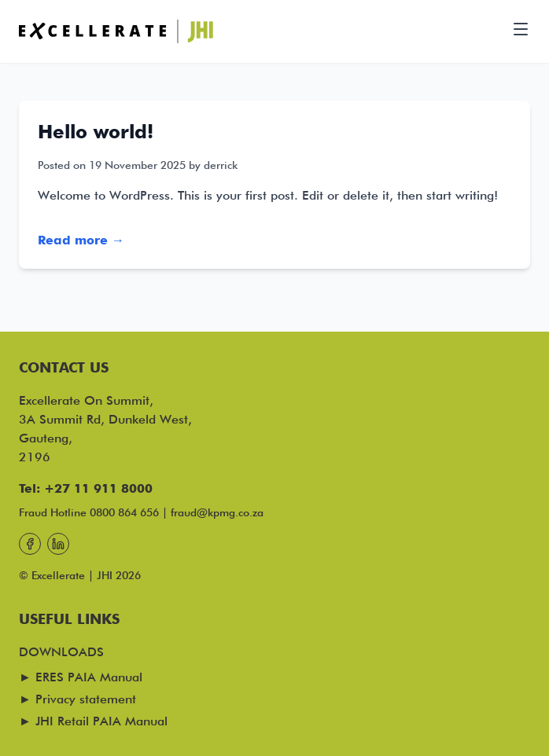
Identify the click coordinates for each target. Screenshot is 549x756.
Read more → (81, 240)
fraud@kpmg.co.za (217, 512)
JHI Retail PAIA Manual (101, 721)
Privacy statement (86, 699)
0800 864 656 (124, 512)
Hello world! (96, 132)
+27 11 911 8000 (98, 488)
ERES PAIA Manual (89, 677)
